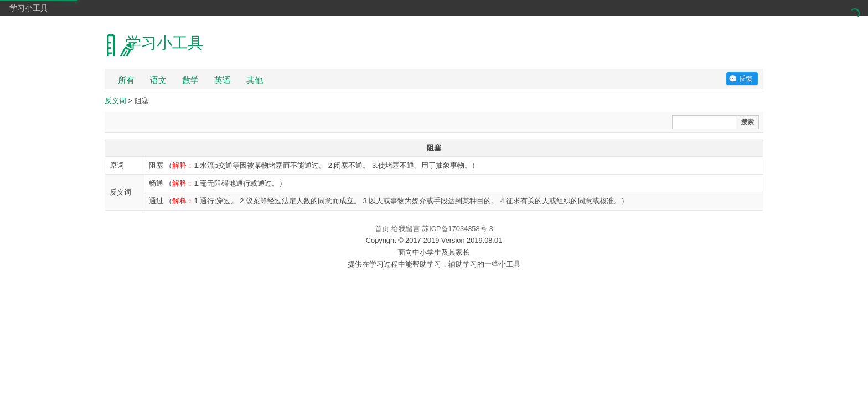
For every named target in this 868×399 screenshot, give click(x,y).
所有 (126, 80)
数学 (190, 80)
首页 (382, 229)
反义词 (115, 101)
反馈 (746, 79)
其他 (255, 80)
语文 (158, 80)
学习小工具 (29, 8)
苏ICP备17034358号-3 (458, 229)
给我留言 (406, 229)
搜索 (747, 122)
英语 (223, 80)
